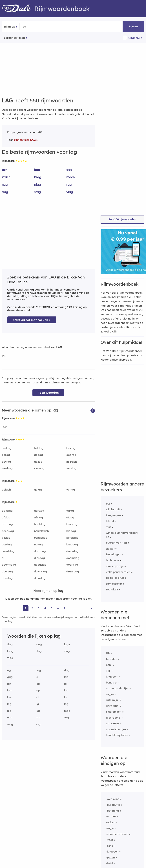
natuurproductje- (117, 688)
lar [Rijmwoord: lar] (66, 690)
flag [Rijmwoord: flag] (10, 644)
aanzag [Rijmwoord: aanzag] (39, 511)
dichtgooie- (114, 718)
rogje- (110, 694)
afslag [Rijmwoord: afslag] (6, 517)
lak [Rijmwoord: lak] (38, 684)
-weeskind (113, 799)
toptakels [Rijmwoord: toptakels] (112, 589)
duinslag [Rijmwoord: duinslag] (40, 578)
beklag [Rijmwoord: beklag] (39, 448)
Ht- (108, 653)
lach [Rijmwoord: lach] (5, 427)
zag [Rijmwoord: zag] (38, 724)
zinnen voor (25, 140)
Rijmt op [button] (10, 27)
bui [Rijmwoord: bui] (108, 504)
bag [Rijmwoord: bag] (37, 170)
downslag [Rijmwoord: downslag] (40, 571)
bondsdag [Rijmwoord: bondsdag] (41, 538)
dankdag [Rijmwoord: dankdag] (72, 551)
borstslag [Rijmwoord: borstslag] (72, 538)
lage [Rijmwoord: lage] (67, 644)
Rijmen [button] (133, 26)
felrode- (111, 659)
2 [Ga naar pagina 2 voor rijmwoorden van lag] (32, 608)
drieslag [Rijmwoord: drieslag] (7, 578)
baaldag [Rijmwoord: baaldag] (40, 524)
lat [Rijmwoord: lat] (37, 697)
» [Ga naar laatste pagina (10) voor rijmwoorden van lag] (92, 608)
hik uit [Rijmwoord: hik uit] (110, 521)
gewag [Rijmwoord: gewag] (6, 462)
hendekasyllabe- (117, 735)
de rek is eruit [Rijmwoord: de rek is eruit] (115, 578)
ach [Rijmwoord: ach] (5, 170)
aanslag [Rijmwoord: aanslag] (7, 511)
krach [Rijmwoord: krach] (6, 177)
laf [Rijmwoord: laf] (9, 684)
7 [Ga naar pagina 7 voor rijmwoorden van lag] (65, 608)
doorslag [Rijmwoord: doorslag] (72, 565)
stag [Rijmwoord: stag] (37, 192)
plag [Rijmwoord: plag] (37, 184)
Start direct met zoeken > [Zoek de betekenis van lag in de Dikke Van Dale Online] (32, 320)
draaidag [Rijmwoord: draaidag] (73, 571)
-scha (110, 846)
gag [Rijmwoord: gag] (10, 677)
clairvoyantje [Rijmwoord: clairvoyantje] (115, 566)
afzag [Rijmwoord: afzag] (70, 517)
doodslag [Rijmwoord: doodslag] (40, 565)
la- (4, 356)
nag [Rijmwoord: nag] (5, 184)
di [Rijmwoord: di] (3, 558)
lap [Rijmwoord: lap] (38, 690)
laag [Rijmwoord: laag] (39, 644)
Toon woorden (48, 393)
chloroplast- (114, 712)
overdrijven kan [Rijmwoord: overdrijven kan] (116, 543)
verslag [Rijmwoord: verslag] (71, 468)
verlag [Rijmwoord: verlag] (71, 490)
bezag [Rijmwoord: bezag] (6, 455)
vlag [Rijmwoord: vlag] (70, 192)
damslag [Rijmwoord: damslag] (40, 551)
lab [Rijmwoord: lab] (66, 677)
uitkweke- (113, 723)
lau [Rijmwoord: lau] (66, 697)
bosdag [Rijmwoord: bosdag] (7, 544)
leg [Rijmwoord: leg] (9, 704)
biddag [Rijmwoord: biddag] (71, 531)
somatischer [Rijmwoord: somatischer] (114, 584)
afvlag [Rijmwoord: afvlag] (38, 517)
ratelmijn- (112, 700)
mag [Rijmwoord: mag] (67, 711)
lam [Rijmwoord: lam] (10, 690)
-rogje (110, 828)
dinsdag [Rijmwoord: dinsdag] (39, 558)
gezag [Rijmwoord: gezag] (38, 462)
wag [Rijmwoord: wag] (10, 724)
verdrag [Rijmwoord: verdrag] (7, 468)
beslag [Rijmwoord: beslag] (71, 448)
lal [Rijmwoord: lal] (66, 684)
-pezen (110, 857)
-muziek (111, 816)
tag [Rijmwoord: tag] (67, 717)
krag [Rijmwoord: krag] (38, 177)
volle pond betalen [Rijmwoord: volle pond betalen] (118, 572)
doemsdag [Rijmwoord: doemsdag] (9, 565)
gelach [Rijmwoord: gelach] (6, 490)
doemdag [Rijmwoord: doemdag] (73, 558)
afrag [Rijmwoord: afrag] (70, 511)
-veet (109, 840)
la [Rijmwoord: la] (37, 677)
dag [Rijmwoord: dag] (69, 170)
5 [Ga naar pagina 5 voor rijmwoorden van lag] (52, 608)
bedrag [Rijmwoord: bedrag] (7, 448)
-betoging (112, 811)
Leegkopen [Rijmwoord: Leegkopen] (113, 515)
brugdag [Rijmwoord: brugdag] (72, 544)
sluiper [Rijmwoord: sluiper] (110, 549)
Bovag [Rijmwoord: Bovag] (38, 544)
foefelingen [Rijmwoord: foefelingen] (114, 554)
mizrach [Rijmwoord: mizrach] (72, 462)
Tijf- (109, 671)
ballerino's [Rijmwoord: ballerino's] (113, 560)
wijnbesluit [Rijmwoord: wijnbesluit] (113, 509)
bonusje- (112, 683)
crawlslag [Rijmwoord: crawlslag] (8, 551)
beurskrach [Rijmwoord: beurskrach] (41, 531)
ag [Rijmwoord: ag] (9, 670)
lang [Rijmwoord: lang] (10, 651)
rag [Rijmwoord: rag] (69, 184)
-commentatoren (117, 834)
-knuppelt (112, 852)
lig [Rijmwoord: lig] (37, 704)
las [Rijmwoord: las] (9, 697)
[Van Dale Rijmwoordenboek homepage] (18, 9)
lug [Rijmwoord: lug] (38, 711)
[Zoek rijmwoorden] (39, 27)
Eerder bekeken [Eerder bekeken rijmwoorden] (14, 38)
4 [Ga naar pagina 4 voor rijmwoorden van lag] (45, 608)
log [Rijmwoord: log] (66, 704)
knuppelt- (112, 677)
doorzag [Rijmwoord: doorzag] (7, 571)
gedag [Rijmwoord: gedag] (38, 455)
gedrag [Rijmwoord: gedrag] (71, 455)
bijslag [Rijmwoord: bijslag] (6, 538)
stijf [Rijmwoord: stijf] (108, 527)
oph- (109, 665)
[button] (93, 410)
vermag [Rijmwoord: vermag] (39, 468)
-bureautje (113, 805)
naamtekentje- (116, 729)
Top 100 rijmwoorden (122, 219)
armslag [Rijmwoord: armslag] (7, 524)
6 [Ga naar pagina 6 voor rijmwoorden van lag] (58, 608)
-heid (109, 863)
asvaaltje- (113, 706)
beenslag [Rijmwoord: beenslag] (8, 531)
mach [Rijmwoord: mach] (70, 177)
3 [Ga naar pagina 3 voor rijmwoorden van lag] (39, 608)
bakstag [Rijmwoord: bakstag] (72, 524)
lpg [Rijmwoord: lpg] (9, 711)
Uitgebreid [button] (135, 38)
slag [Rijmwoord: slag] (5, 192)
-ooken (111, 822)
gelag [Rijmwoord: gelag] (38, 490)
